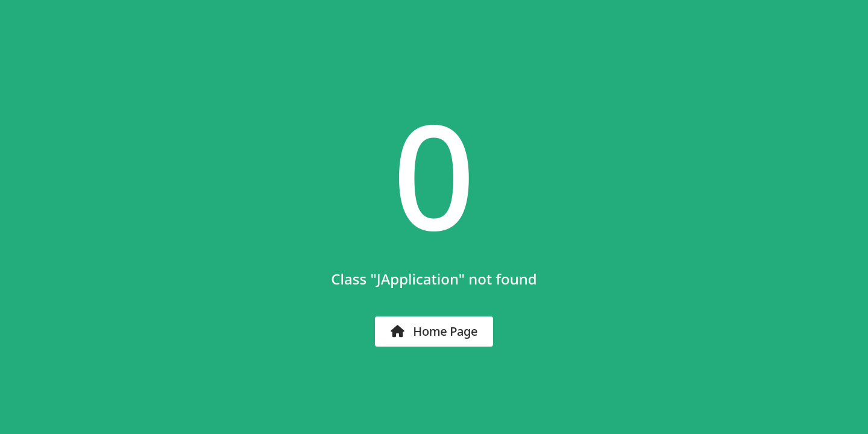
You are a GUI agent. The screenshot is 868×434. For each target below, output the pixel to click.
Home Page (434, 331)
